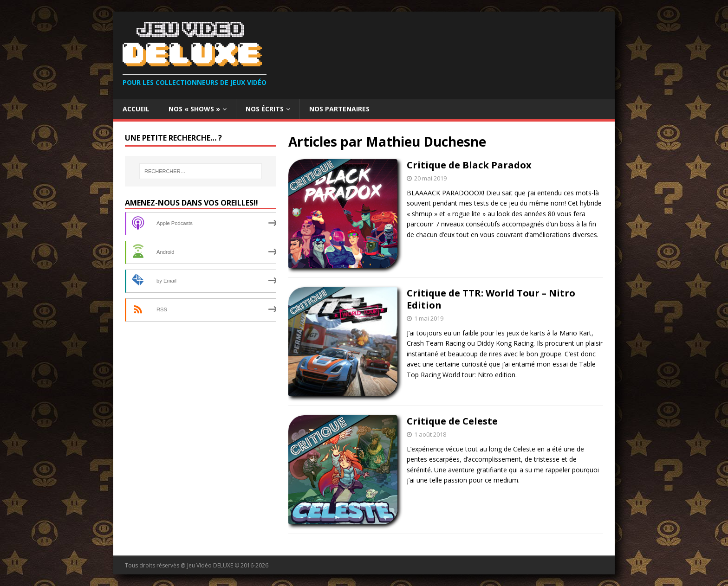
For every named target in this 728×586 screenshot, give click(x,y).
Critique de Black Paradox (469, 165)
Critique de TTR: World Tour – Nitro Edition (491, 299)
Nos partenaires (339, 109)
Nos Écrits (265, 109)
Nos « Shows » (194, 109)
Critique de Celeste (452, 421)
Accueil (136, 109)
